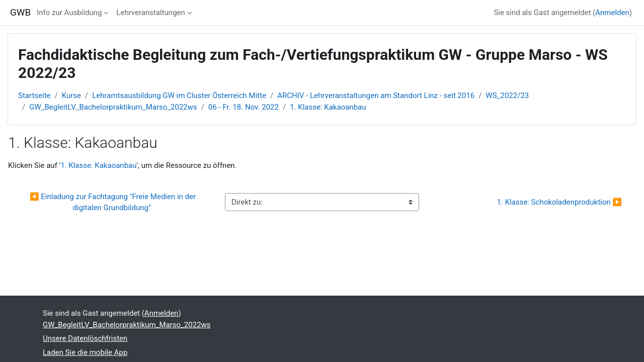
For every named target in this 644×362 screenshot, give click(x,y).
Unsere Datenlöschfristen (85, 338)
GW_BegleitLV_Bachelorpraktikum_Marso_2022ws (113, 107)
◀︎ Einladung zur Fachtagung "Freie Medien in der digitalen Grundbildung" (114, 202)
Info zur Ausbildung (69, 13)
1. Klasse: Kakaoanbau (328, 107)
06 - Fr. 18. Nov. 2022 (244, 107)
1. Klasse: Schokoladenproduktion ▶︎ (559, 202)
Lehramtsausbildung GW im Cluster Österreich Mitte (179, 96)
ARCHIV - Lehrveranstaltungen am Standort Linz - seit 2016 (376, 96)
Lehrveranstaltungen (150, 13)
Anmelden (612, 13)
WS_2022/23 (508, 96)
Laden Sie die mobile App (85, 352)
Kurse (71, 96)
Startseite (34, 96)
